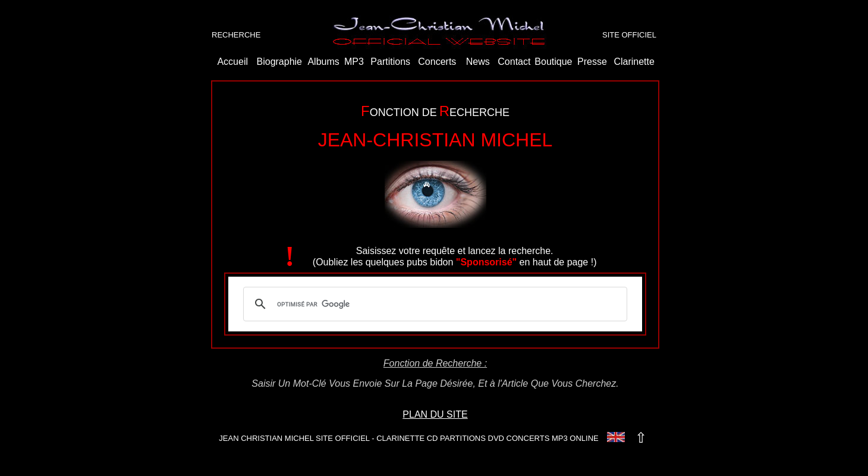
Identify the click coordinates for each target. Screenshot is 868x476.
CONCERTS (528, 438)
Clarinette (634, 62)
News (478, 62)
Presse (592, 62)
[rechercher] (433, 304)
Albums (323, 62)
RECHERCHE (236, 35)
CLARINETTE (400, 438)
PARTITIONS (463, 438)
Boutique (553, 62)
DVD (496, 438)
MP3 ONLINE (575, 438)
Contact (514, 62)
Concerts (437, 62)
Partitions (390, 62)
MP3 (354, 62)
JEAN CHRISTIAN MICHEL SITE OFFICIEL (294, 438)
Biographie (280, 62)
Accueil (232, 62)
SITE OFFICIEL (629, 35)
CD (433, 438)
